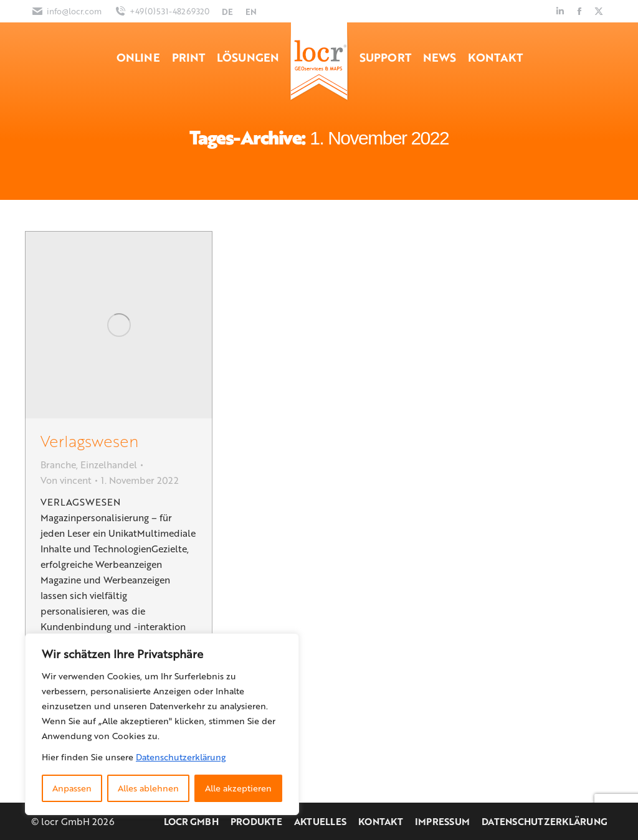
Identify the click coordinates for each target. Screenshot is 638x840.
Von (66, 480)
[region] (162, 724)
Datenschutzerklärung (181, 757)
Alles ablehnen (148, 788)
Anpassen (72, 788)
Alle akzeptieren (238, 788)
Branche (58, 465)
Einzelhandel (109, 465)
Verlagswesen (89, 441)
